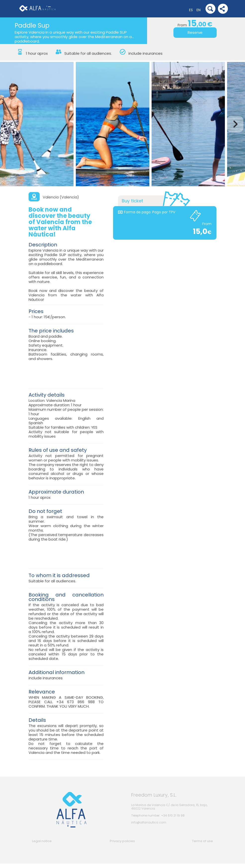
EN (199, 10)
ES (191, 10)
